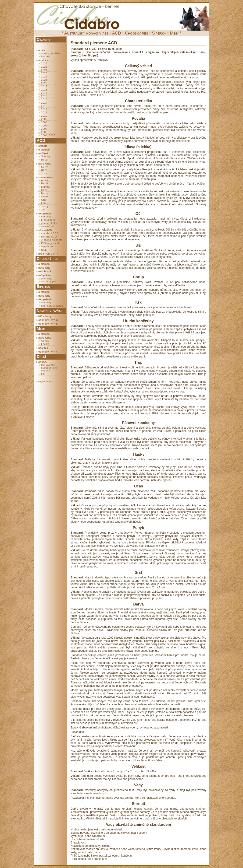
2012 (44, 109)
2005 (44, 132)
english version (46, 381)
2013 (44, 106)
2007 (44, 126)
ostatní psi (48, 226)
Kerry (45, 167)
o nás (42, 50)
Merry (45, 193)
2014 (44, 103)
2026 (44, 63)
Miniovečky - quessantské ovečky (49, 368)
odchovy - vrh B (48, 324)
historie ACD (49, 237)
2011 (44, 112)
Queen (45, 196)
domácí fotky (49, 223)
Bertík (45, 183)
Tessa (45, 173)
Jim (43, 210)
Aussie (45, 180)
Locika (45, 344)
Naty (44, 170)
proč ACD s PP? (48, 254)
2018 (44, 90)
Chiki (44, 190)
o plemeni (44, 150)
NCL (44, 250)
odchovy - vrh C (48, 320)
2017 (44, 93)
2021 (44, 80)
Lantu (45, 203)
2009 (44, 119)
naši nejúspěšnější (53, 306)
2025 (44, 67)
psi (43, 374)
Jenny (45, 206)
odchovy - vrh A (48, 352)
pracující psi (49, 220)
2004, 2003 (48, 135)
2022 (44, 77)
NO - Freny (45, 316)
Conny (45, 341)
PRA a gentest (50, 243)
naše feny (44, 268)
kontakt (46, 56)
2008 (44, 122)
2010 (44, 116)
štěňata (43, 146)
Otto (44, 200)
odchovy (46, 217)
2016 (44, 96)
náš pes (43, 348)
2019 (44, 86)
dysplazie (47, 246)
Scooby (46, 156)
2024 (44, 70)
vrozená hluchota (52, 240)
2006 (44, 129)
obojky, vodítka (50, 53)
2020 (44, 83)
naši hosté (45, 271)
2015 (44, 99)
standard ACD (50, 233)
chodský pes (49, 281)
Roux (44, 160)
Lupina (45, 187)
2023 (44, 73)
